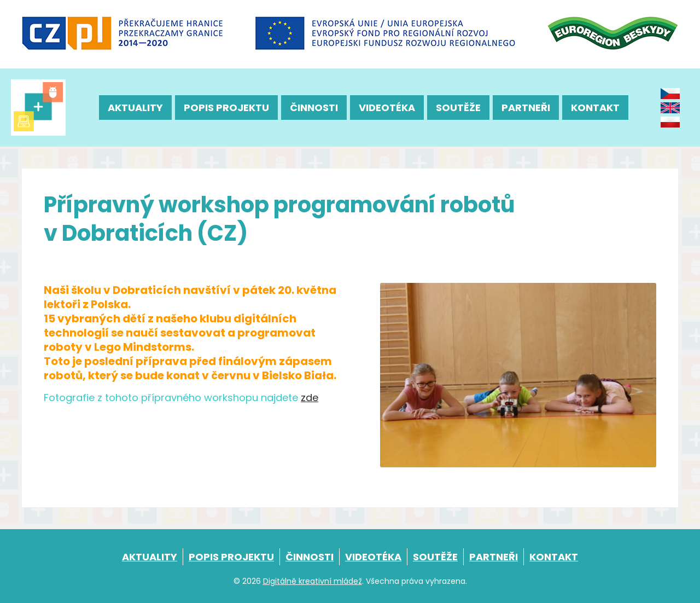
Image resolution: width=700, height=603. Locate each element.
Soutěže (458, 108)
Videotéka (387, 108)
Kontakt (595, 108)
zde (310, 398)
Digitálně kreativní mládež (313, 581)
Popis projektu (226, 108)
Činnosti (314, 108)
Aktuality (135, 108)
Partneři (526, 108)
